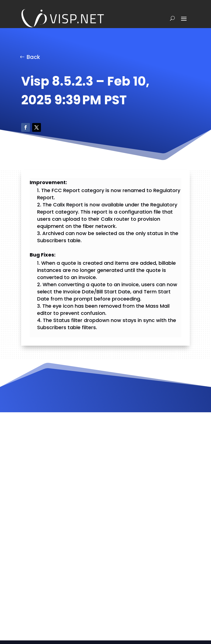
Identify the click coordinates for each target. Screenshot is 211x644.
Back (33, 57)
